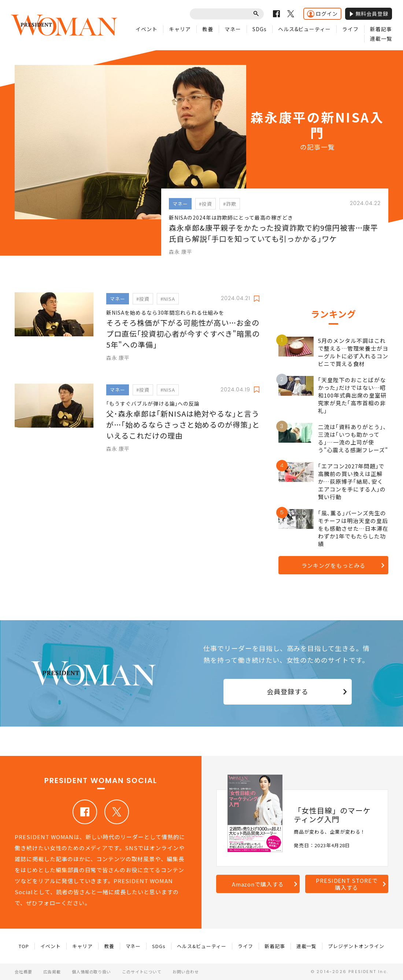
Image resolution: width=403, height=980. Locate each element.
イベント (147, 29)
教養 (208, 29)
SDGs (260, 29)
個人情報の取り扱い (92, 972)
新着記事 (381, 29)
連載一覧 (381, 39)
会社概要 (23, 972)
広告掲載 (52, 972)
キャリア (180, 29)
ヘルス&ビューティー (305, 29)
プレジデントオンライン (356, 946)
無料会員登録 (369, 14)
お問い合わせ (186, 972)
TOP (24, 946)
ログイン (322, 14)
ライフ (350, 29)
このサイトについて (142, 972)
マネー (233, 29)
